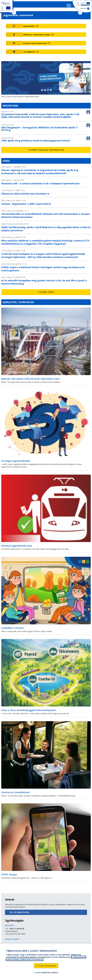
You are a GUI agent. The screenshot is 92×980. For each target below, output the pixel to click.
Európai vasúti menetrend (35, 45)
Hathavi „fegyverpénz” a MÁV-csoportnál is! (26, 205)
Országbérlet (29, 53)
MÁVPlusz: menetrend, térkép (37, 36)
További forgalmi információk (46, 152)
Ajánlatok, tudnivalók (18, 304)
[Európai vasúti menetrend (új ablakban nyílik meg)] (54, 45)
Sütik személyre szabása (47, 974)
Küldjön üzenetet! (12, 941)
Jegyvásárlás (29, 28)
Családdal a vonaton (13, 630)
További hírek (46, 294)
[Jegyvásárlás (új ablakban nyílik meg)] (54, 28)
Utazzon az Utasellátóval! (15, 794)
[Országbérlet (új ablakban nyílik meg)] (54, 53)
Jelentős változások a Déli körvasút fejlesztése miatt (30, 380)
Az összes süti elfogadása (46, 967)
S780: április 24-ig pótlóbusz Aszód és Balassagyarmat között (36, 142)
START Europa (9, 876)
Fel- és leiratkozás (20, 914)
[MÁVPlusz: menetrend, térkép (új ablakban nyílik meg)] (54, 36)
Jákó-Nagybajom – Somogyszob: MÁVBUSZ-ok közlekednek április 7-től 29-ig (40, 130)
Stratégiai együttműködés (16, 463)
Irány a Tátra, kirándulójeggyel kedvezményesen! (28, 712)
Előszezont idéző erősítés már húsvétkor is (25, 195)
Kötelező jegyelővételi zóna (17, 547)
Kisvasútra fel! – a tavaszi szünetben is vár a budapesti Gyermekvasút (40, 185)
